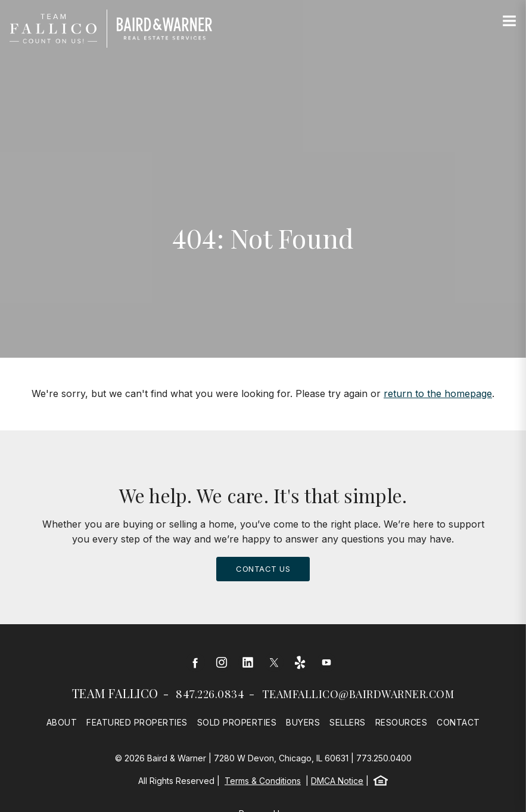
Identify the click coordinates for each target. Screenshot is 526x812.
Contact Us (263, 569)
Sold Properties (237, 722)
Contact (458, 722)
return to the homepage (438, 393)
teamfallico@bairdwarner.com (358, 694)
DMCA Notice (337, 781)
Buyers (303, 722)
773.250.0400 (384, 758)
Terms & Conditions (263, 781)
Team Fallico (115, 693)
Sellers (348, 722)
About (62, 722)
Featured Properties (137, 722)
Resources (401, 722)
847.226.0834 (210, 694)
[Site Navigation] (509, 21)
